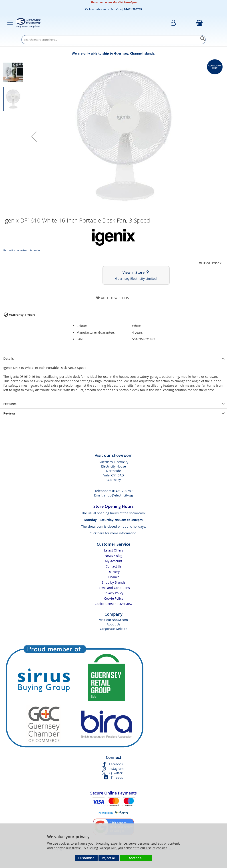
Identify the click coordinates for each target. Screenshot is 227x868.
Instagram (116, 769)
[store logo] (28, 23)
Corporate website (113, 629)
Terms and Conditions (113, 588)
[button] (34, 137)
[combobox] (113, 40)
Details (9, 358)
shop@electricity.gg (119, 495)
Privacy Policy (113, 593)
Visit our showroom (113, 620)
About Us (113, 624)
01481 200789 (122, 491)
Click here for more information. (113, 533)
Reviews (9, 413)
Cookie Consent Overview (113, 604)
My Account (114, 561)
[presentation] (113, 358)
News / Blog (113, 556)
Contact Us (114, 566)
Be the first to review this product (23, 250)
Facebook (116, 764)
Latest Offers (114, 550)
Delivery (114, 572)
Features (10, 404)
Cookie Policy (114, 598)
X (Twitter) (116, 773)
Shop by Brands (114, 582)
